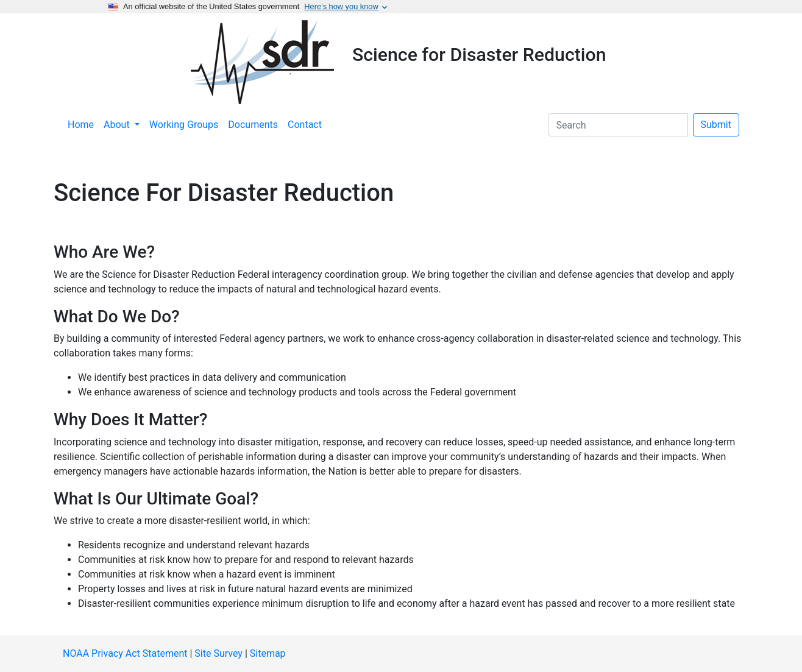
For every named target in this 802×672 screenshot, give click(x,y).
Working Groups (184, 125)
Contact (305, 125)
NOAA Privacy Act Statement (125, 653)
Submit (716, 125)
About (118, 125)
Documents (253, 125)
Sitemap (268, 653)
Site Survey (218, 653)
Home (81, 125)
